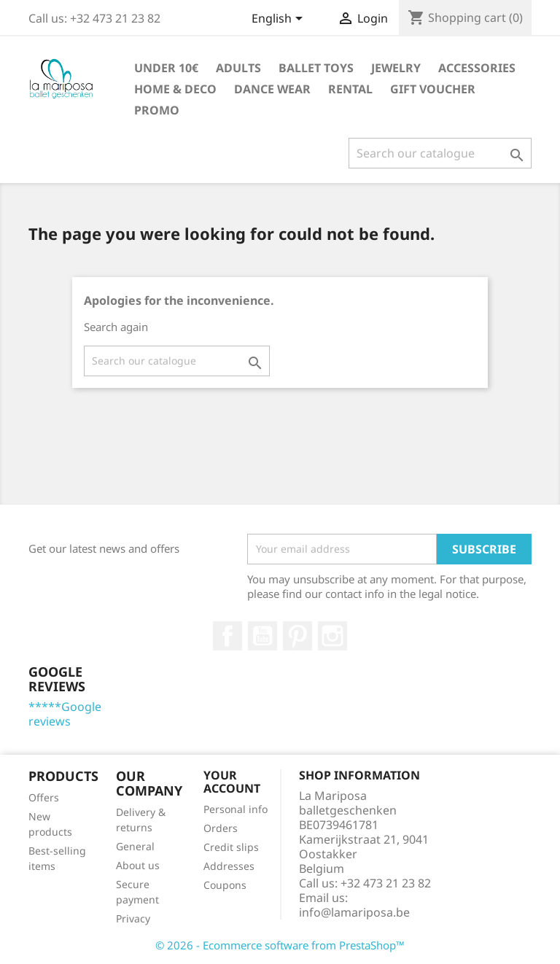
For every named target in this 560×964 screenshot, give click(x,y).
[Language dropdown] (280, 20)
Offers (44, 797)
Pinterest (297, 636)
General (135, 846)
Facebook (227, 636)
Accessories (477, 68)
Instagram (332, 636)
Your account (232, 782)
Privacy (133, 918)
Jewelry (396, 68)
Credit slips (231, 847)
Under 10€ (166, 68)
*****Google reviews (65, 714)
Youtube (262, 636)
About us (138, 865)
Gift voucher (433, 89)
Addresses (229, 866)
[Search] (440, 153)
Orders (221, 828)
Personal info (236, 809)
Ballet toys (316, 68)
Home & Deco (175, 89)
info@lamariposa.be (354, 912)
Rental (350, 89)
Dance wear (272, 89)
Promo (157, 110)
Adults (238, 68)
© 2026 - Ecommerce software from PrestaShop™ (280, 945)
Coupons (225, 885)
